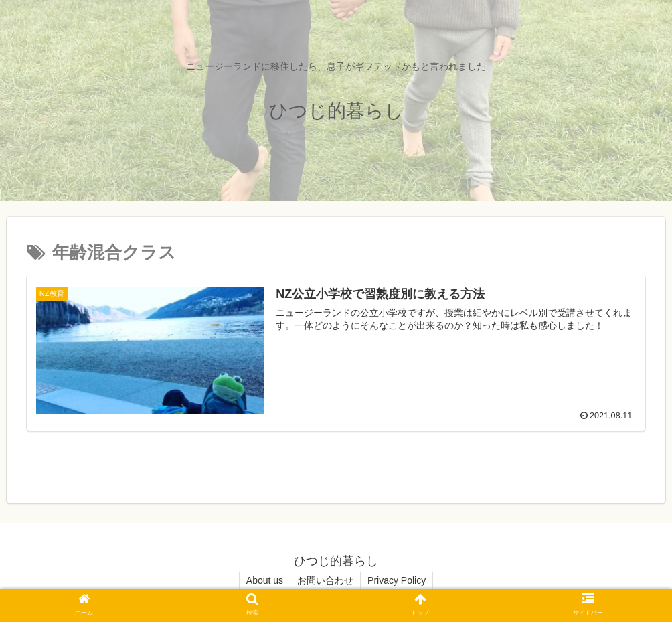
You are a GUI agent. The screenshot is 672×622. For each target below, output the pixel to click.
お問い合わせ (325, 580)
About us (265, 580)
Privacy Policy (397, 580)
